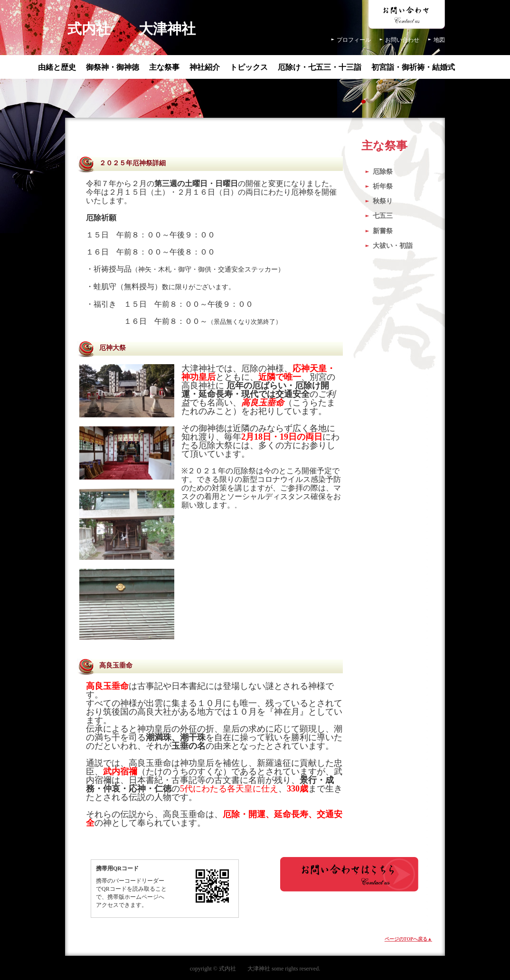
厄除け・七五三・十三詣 (320, 67)
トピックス (249, 67)
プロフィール (354, 40)
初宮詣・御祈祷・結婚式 (413, 67)
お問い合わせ (402, 40)
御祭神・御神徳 (113, 67)
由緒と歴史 (57, 67)
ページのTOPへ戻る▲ (408, 939)
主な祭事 (164, 67)
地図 (439, 40)
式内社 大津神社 (132, 29)
